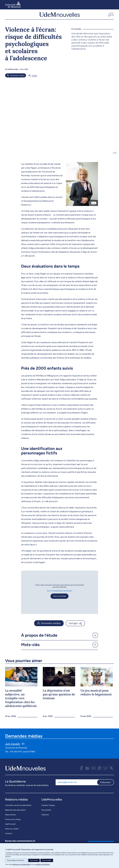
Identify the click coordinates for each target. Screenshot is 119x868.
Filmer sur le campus (13, 821)
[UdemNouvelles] (59, 15)
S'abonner (105, 784)
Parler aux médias (12, 830)
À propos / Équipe (48, 807)
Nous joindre (46, 811)
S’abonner (45, 816)
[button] (111, 15)
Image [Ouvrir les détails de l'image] (115, 154)
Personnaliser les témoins (16, 860)
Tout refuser (34, 860)
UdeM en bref (10, 826)
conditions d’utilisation (42, 864)
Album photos (10, 816)
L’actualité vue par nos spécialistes (18, 807)
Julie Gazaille (12, 745)
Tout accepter (47, 860)
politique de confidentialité (21, 864)
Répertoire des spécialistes (15, 811)
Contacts (9, 835)
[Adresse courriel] (76, 784)
